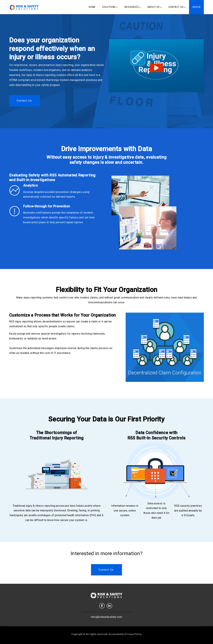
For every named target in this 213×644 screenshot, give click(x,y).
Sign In (196, 7)
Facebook (102, 606)
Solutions (110, 7)
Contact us (24, 101)
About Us (155, 7)
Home (92, 7)
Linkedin (109, 606)
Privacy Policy (133, 634)
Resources (133, 7)
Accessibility (116, 634)
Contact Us (177, 7)
